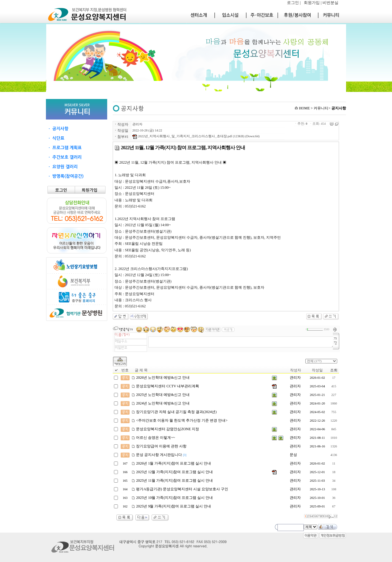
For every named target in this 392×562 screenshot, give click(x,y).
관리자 (137, 124)
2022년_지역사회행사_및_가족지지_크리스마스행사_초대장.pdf (182, 136)
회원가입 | (313, 3)
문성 (293, 455)
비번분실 (330, 3)
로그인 (293, 3)
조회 (334, 370)
